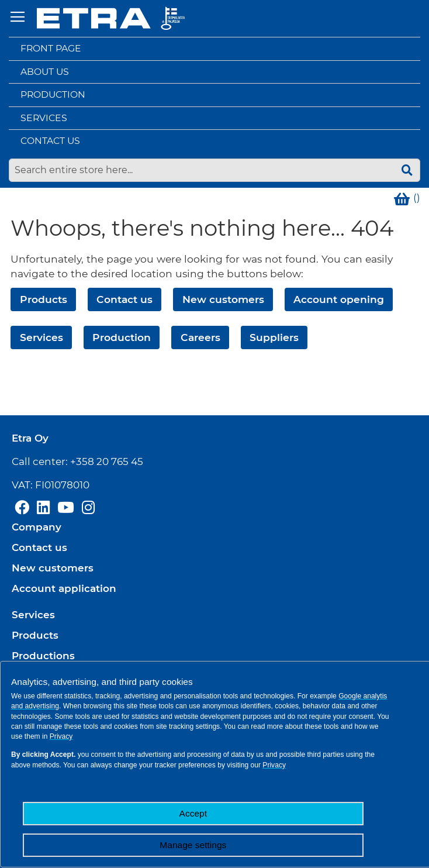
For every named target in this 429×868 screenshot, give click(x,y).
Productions (43, 656)
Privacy (61, 736)
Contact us (50, 141)
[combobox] (214, 170)
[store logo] (111, 18)
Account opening (339, 299)
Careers (200, 337)
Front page (51, 48)
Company (37, 527)
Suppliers (274, 337)
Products (44, 299)
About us (45, 72)
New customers (223, 299)
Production (53, 94)
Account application (64, 588)
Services (44, 118)
